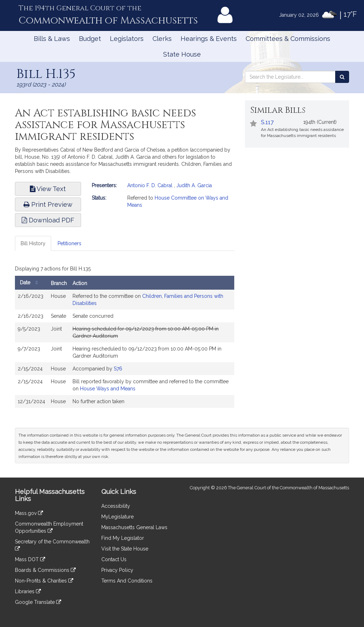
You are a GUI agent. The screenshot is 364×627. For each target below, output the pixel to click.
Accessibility (116, 506)
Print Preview (48, 204)
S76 (118, 369)
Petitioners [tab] (69, 243)
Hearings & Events (209, 39)
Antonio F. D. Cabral (150, 185)
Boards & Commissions (45, 570)
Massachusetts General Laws (134, 527)
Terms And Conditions (127, 581)
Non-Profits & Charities (44, 581)
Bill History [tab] (33, 243)
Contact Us (114, 559)
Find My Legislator (123, 538)
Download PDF (48, 220)
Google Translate (38, 602)
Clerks (162, 39)
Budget (90, 39)
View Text (48, 189)
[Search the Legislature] (342, 77)
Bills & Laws (52, 39)
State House (182, 54)
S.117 (267, 122)
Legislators (127, 39)
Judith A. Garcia (194, 185)
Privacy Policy (117, 570)
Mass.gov (29, 513)
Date (31, 283)
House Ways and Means (108, 389)
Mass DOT (30, 559)
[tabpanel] (125, 337)
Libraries (28, 591)
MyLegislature (117, 517)
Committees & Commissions (288, 39)
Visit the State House (125, 549)
